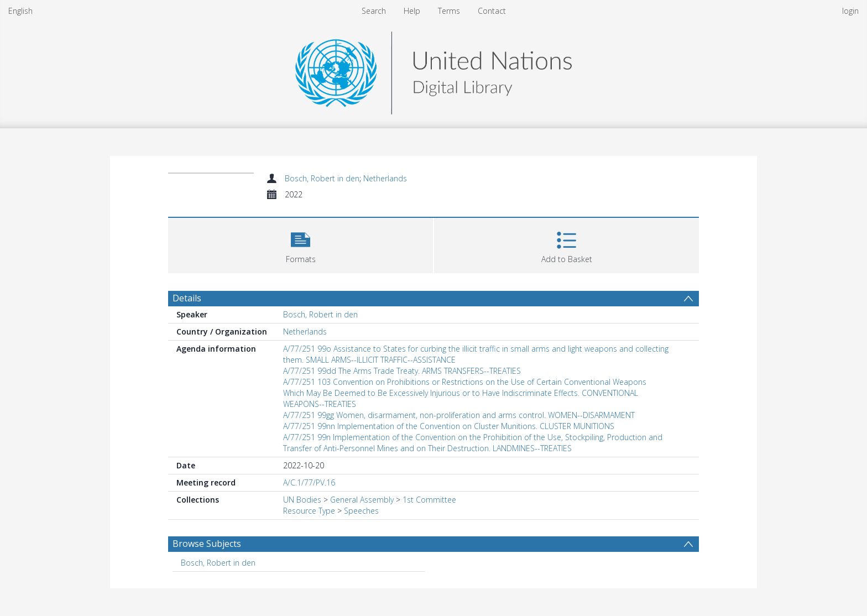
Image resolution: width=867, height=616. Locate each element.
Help (412, 11)
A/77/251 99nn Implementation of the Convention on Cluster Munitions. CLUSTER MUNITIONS (449, 426)
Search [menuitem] (374, 11)
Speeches (361, 511)
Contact (492, 11)
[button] (301, 244)
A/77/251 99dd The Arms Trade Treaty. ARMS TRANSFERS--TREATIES (402, 371)
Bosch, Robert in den (322, 178)
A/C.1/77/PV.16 (309, 482)
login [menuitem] (850, 11)
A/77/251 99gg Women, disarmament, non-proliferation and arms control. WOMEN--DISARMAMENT (459, 415)
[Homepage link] (433, 70)
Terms (449, 11)
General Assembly (362, 500)
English (20, 11)
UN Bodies (302, 500)
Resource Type (309, 511)
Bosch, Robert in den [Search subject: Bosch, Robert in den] (218, 563)
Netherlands (385, 178)
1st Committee (429, 500)
